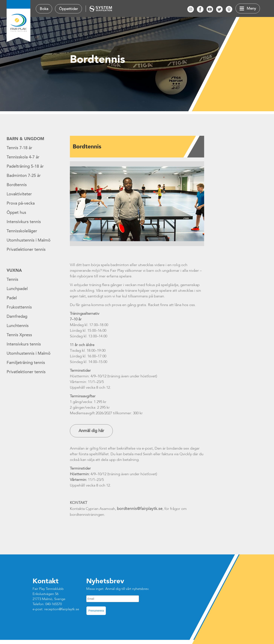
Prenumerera (96, 611)
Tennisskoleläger (22, 231)
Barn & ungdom (25, 139)
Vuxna (14, 270)
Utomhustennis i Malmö (29, 240)
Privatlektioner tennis (26, 249)
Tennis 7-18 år (19, 148)
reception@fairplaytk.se (62, 609)
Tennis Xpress (19, 335)
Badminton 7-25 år (24, 176)
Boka (44, 9)
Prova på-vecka (21, 203)
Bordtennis (17, 185)
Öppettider (68, 9)
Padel (12, 298)
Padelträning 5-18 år (25, 166)
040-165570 (54, 604)
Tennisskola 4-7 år (23, 157)
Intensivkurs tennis (24, 222)
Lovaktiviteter (19, 194)
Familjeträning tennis (26, 363)
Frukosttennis (19, 307)
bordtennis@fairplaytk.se (140, 509)
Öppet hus (16, 213)
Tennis (12, 279)
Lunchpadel (17, 289)
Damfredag (17, 316)
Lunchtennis (18, 326)
